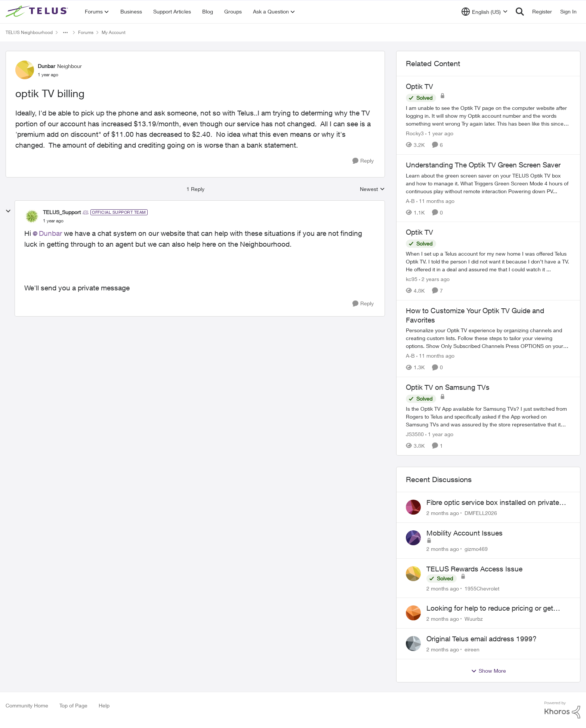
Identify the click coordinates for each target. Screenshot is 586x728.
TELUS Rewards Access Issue (474, 569)
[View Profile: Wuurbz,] (413, 613)
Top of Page (73, 705)
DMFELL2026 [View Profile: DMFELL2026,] (481, 513)
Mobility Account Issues (465, 533)
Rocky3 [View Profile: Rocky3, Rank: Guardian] (415, 133)
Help (104, 705)
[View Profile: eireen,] (413, 644)
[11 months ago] (435, 200)
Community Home (27, 705)
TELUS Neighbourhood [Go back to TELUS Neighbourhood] (29, 32)
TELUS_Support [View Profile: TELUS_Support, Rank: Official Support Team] (62, 212)
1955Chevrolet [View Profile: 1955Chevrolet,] (482, 588)
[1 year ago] (439, 133)
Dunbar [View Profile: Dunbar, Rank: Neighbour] (47, 66)
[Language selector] (485, 12)
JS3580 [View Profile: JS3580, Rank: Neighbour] (415, 434)
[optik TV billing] (53, 221)
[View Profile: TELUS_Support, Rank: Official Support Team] (32, 216)
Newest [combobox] (372, 189)
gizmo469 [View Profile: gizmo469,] (476, 549)
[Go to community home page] (38, 12)
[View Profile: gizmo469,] (413, 538)
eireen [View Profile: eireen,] (472, 649)
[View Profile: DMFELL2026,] (413, 507)
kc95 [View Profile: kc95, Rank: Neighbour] (412, 279)
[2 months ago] (443, 513)
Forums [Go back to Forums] (86, 32)
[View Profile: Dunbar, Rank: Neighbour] (25, 70)
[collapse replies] (8, 211)
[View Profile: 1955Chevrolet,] (413, 574)
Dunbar (50, 233)
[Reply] (363, 161)
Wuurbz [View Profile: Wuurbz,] (474, 619)
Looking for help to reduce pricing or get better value (490, 608)
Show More (488, 671)
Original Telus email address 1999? (482, 639)
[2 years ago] (434, 279)
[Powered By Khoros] (562, 710)
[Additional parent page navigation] (65, 33)
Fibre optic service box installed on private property (493, 503)
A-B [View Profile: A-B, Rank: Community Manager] (410, 200)
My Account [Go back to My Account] (114, 32)
